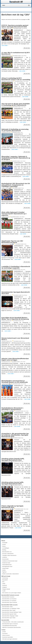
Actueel (4, 544)
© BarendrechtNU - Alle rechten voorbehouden (13, 622)
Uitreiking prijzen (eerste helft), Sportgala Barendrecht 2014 (13, 483)
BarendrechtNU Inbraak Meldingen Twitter (12, 612)
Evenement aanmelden (8, 637)
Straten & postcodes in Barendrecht (10, 574)
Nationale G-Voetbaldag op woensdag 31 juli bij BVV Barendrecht (15, 130)
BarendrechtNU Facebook (8, 597)
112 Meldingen (6, 548)
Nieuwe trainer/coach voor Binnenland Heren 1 (15, 339)
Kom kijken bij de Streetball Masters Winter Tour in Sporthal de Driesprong (15, 318)
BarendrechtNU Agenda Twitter (9, 614)
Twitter (4, 584)
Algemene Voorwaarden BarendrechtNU (11, 627)
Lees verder (5, 45)
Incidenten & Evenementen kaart (10, 561)
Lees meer (27, 48)
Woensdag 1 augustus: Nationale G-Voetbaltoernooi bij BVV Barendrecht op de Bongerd (16, 158)
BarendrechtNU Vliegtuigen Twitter (10, 616)
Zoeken (4, 570)
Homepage (5, 543)
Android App (5, 578)
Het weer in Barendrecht (8, 554)
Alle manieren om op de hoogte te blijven (12, 593)
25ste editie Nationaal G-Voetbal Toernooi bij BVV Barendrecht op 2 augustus (14, 214)
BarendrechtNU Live (7, 552)
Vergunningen (5, 568)
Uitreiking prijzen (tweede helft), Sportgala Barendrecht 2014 (13, 459)
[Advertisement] (19, 10)
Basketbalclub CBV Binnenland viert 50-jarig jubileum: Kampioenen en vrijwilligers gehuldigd (16, 185)
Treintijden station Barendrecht (9, 555)
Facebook (4, 585)
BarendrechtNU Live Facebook (9, 599)
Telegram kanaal (6, 589)
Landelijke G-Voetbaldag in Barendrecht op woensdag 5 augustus (16, 267)
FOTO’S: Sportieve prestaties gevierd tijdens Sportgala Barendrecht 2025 (15, 26)
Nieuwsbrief (5, 580)
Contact (4, 632)
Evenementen (5, 559)
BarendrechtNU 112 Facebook (9, 601)
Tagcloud (4, 572)
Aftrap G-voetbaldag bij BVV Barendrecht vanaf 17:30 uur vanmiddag (16, 79)
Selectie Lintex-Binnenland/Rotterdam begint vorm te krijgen (15, 359)
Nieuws (4, 546)
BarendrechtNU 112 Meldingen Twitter (11, 609)
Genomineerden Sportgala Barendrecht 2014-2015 (16, 293)
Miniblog (4, 550)
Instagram (5, 587)
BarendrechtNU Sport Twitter (9, 618)
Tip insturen (5, 633)
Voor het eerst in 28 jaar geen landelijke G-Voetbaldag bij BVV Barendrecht (16, 104)
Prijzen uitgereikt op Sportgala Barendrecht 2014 (12, 507)
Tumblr (4, 591)
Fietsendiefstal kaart (7, 565)
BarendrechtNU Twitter (7, 607)
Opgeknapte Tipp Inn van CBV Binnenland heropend (12, 242)
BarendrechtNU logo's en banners (10, 624)
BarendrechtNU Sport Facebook (10, 602)
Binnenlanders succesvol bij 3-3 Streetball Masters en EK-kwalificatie (15, 381)
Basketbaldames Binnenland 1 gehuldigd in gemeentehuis (12, 409)
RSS (3, 582)
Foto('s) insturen (6, 635)
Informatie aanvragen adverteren (10, 639)
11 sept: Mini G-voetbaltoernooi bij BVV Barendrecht (16, 53)
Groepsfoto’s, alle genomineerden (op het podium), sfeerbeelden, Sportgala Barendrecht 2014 (15, 435)
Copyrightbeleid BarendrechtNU (10, 626)
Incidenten (5, 557)
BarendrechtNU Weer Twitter (9, 610)
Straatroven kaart (6, 563)
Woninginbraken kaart (7, 566)
